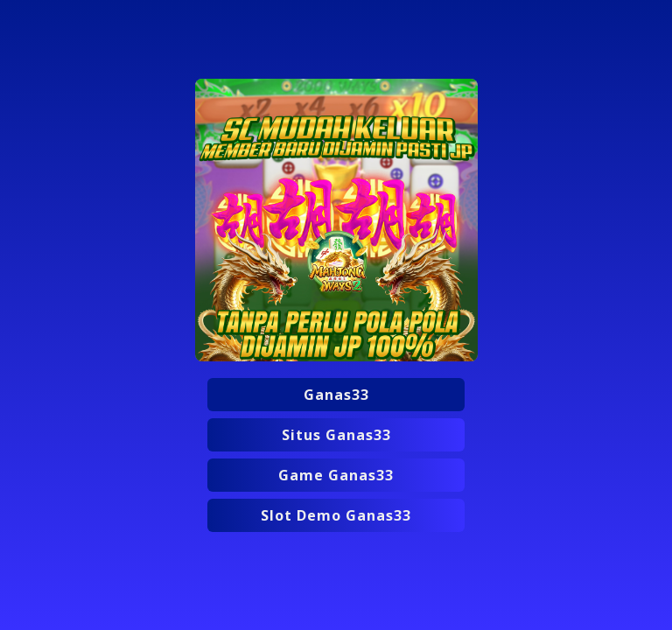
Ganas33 (336, 395)
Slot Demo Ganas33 (336, 515)
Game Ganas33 (336, 475)
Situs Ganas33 (336, 435)
